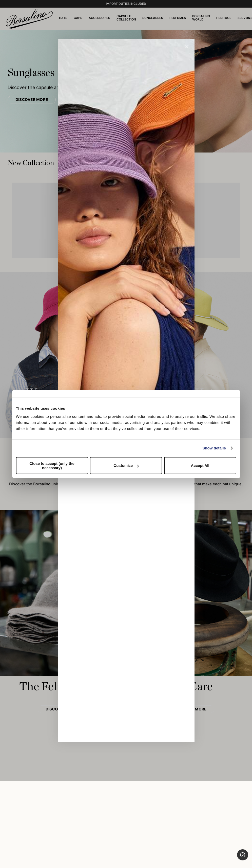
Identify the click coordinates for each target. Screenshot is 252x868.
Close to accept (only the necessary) (52, 465)
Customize (126, 465)
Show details (214, 448)
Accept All (200, 465)
